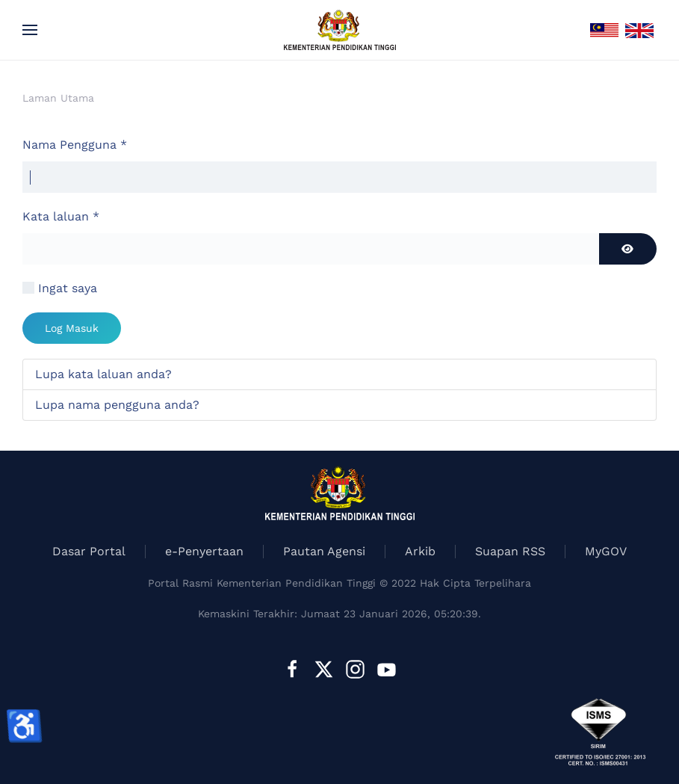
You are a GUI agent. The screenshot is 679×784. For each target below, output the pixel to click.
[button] (30, 30)
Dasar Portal (89, 551)
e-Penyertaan (204, 551)
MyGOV (606, 551)
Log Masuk (72, 328)
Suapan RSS (510, 551)
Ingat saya (68, 288)
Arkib (420, 551)
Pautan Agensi (324, 551)
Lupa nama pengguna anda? (117, 405)
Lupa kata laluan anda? (103, 374)
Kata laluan (61, 216)
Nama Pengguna (75, 145)
